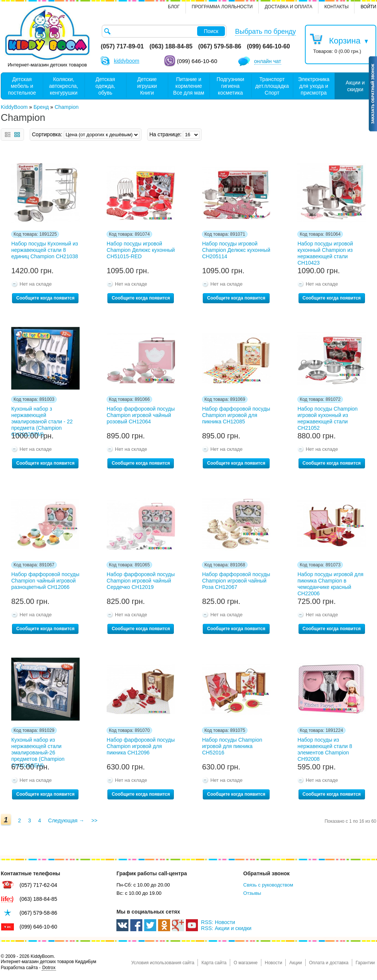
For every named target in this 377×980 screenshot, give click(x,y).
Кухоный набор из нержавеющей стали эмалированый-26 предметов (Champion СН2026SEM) (38, 748)
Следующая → (66, 820)
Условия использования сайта (163, 963)
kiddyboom (127, 61)
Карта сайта (214, 963)
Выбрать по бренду (265, 32)
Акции (296, 963)
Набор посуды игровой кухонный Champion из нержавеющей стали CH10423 (325, 252)
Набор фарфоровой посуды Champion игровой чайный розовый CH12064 (141, 415)
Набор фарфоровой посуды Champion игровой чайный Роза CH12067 (236, 581)
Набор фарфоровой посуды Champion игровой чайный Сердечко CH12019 (141, 581)
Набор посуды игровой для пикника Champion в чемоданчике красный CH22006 (330, 583)
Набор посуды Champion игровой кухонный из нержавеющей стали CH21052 (327, 417)
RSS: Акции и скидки (226, 928)
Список (8, 135)
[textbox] (164, 31)
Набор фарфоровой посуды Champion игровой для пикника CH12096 (141, 746)
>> (94, 820)
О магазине (246, 963)
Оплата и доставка (329, 963)
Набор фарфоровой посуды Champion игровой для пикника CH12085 (236, 415)
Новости (273, 963)
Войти (368, 7)
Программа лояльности (222, 7)
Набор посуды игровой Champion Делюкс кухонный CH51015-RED (141, 250)
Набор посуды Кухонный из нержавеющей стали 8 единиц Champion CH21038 (45, 250)
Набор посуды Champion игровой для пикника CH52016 (232, 746)
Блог (174, 7)
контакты (337, 7)
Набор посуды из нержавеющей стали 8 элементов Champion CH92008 (325, 748)
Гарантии (365, 963)
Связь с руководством (268, 885)
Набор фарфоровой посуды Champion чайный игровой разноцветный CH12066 (45, 581)
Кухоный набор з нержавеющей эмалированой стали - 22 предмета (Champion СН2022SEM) (42, 417)
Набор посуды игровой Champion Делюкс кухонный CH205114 (236, 250)
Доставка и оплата (289, 7)
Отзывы (252, 893)
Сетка (17, 135)
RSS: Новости (218, 922)
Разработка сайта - (28, 968)
